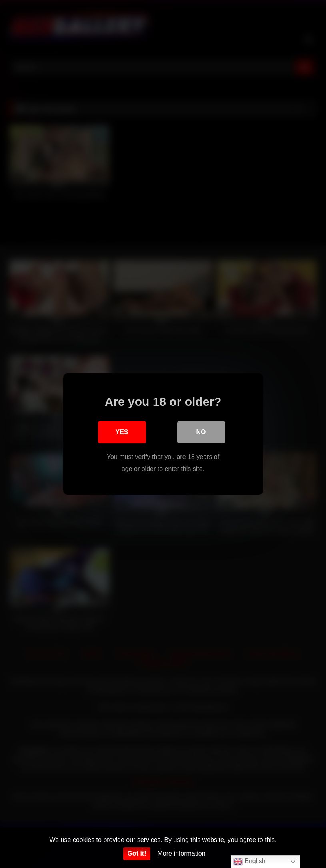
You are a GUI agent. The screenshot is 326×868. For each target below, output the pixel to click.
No (201, 432)
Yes (122, 432)
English (249, 862)
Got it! (137, 853)
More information (182, 853)
